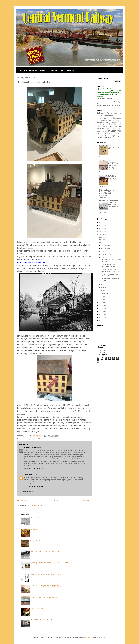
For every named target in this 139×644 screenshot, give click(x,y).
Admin (100, 113)
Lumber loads (104, 196)
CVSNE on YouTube (102, 352)
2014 (101, 309)
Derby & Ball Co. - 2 (37, 541)
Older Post (87, 501)
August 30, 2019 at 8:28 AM (34, 487)
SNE (115, 126)
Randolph (113, 124)
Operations (101, 122)
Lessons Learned (37, 608)
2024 (101, 228)
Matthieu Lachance (31, 448)
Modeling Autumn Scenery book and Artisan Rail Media (49, 563)
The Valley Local (105, 160)
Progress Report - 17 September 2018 (44, 597)
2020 (101, 240)
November (105, 248)
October (104, 251)
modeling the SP (105, 145)
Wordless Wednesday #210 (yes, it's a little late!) (110, 265)
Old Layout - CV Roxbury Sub (32, 70)
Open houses (115, 120)
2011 (101, 317)
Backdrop (113, 113)
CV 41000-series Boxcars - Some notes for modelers (110, 275)
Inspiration (104, 120)
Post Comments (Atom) (34, 505)
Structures (26, 439)
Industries (117, 118)
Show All (119, 215)
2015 (101, 306)
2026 (101, 222)
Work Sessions (105, 138)
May (103, 290)
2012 (101, 314)
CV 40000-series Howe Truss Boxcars (44, 620)
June (103, 287)
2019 (101, 243)
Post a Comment (28, 491)
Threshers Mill (35, 439)
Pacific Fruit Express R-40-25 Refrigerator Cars (114, 205)
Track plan (118, 136)
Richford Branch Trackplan (62, 70)
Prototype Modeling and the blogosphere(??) (46, 586)
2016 (101, 303)
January (104, 293)
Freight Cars (102, 118)
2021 (101, 237)
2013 (101, 311)
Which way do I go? (38, 529)
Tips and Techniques (104, 136)
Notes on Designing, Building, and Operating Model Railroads (108, 192)
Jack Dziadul (29, 475)
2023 (101, 231)
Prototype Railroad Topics (109, 201)
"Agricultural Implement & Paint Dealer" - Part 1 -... (110, 270)
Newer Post (23, 501)
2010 (101, 320)
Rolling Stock (102, 126)
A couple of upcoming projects (41, 518)
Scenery (101, 128)
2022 (101, 234)
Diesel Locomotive (106, 116)
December (105, 246)
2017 (101, 300)
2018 (101, 297)
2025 (101, 225)
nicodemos (88, 637)
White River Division (107, 175)
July (102, 284)
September (105, 254)
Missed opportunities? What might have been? (47, 574)
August (103, 257)
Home (55, 501)
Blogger (103, 637)
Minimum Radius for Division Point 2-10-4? (45, 551)
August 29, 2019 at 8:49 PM (34, 468)
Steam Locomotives (113, 131)
